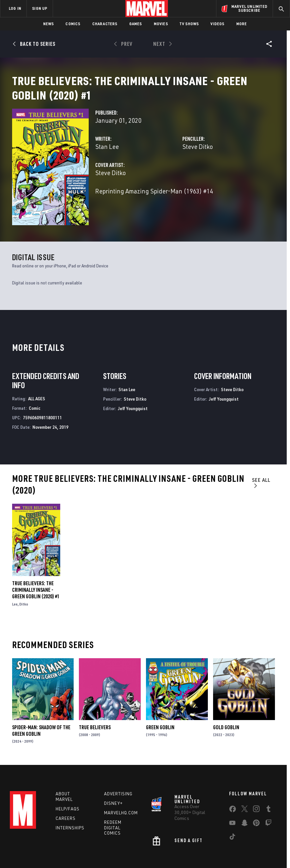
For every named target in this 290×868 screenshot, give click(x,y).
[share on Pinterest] (256, 802)
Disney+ (113, 781)
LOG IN (15, 8)
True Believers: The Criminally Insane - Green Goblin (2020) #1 (36, 568)
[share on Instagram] (256, 787)
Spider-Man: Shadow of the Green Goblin (41, 708)
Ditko (24, 582)
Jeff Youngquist (133, 386)
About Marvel (64, 774)
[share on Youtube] (232, 802)
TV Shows (189, 24)
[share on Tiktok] (232, 815)
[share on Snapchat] (245, 802)
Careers (66, 796)
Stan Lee (107, 154)
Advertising (118, 771)
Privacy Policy (57, 858)
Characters (105, 24)
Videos (217, 24)
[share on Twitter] (245, 787)
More (242, 24)
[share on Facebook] (233, 788)
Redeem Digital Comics (113, 805)
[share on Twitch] (268, 802)
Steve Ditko (198, 154)
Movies (161, 24)
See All (261, 460)
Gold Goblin (226, 705)
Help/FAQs (68, 786)
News (49, 24)
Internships (70, 805)
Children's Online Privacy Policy (203, 858)
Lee (15, 582)
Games (136, 24)
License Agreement (254, 858)
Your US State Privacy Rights (101, 858)
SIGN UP (40, 8)
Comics (73, 24)
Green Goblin (160, 705)
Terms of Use (27, 858)
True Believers (95, 705)
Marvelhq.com (121, 790)
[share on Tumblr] (268, 787)
